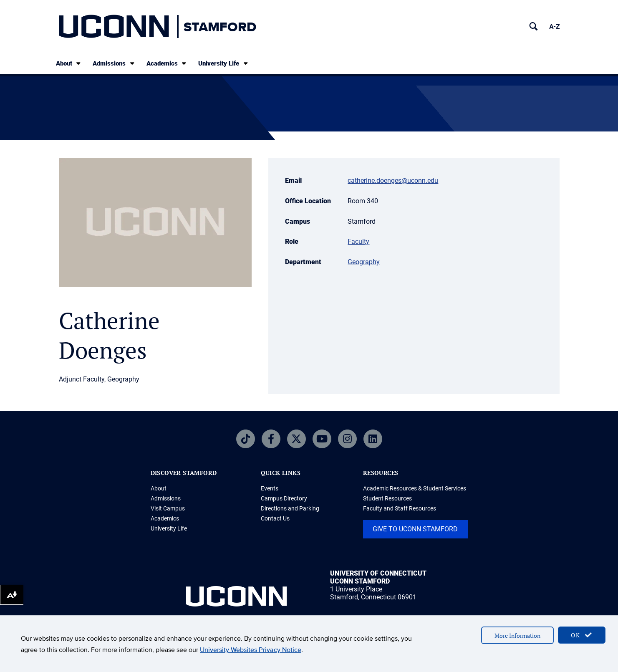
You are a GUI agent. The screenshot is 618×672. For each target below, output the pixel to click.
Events (270, 488)
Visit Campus (168, 508)
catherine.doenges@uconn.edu (393, 181)
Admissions (114, 63)
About (69, 63)
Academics (167, 63)
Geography (364, 262)
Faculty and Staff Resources (400, 508)
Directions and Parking (290, 508)
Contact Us (275, 518)
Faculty (358, 241)
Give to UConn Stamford (415, 529)
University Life (224, 63)
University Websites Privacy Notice (251, 650)
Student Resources (387, 498)
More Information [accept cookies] (517, 635)
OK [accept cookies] (582, 635)
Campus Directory (284, 498)
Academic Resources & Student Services (415, 488)
